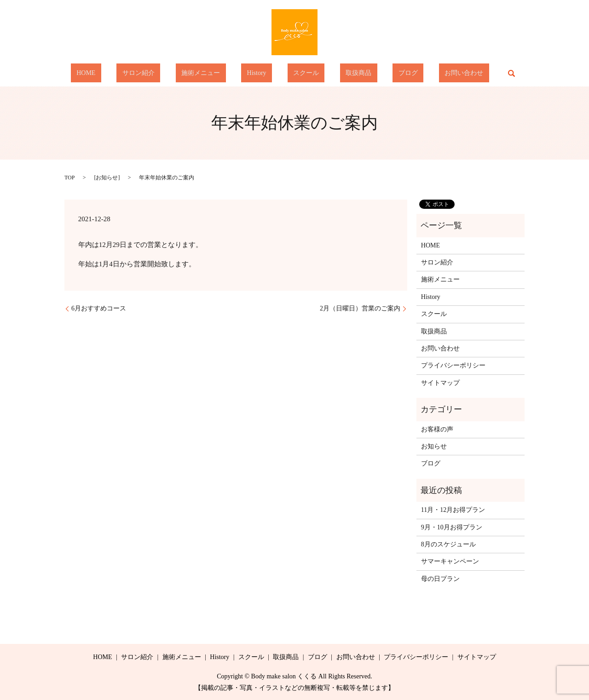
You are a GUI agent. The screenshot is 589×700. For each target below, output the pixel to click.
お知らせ (107, 178)
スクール (300, 73)
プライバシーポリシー (453, 365)
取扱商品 (341, 73)
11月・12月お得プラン (453, 510)
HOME (126, 73)
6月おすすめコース (99, 308)
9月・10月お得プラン (452, 527)
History (262, 73)
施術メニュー (218, 73)
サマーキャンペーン (450, 561)
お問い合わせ (424, 73)
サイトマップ (440, 383)
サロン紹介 (167, 73)
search (466, 73)
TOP (69, 178)
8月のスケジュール (448, 544)
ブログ (380, 73)
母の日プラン (440, 579)
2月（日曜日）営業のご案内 (360, 308)
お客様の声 (437, 429)
